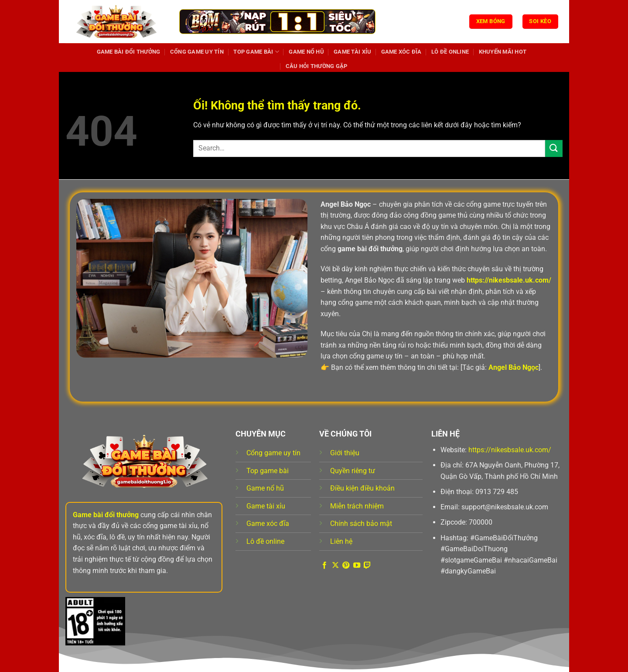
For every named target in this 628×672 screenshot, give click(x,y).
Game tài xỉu (352, 52)
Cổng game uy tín (197, 52)
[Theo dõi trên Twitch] (367, 566)
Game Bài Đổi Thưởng (129, 52)
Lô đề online (450, 52)
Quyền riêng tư (353, 471)
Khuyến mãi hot (503, 52)
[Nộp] (554, 148)
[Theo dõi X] (335, 566)
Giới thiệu (345, 453)
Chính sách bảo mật (361, 524)
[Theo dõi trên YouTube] (357, 566)
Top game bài (256, 52)
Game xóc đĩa (401, 52)
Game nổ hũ (306, 52)
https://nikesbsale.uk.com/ (510, 450)
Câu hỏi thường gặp (317, 66)
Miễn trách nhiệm (357, 506)
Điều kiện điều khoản (362, 488)
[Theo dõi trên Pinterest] (346, 566)
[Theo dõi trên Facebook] (324, 566)
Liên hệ (341, 541)
